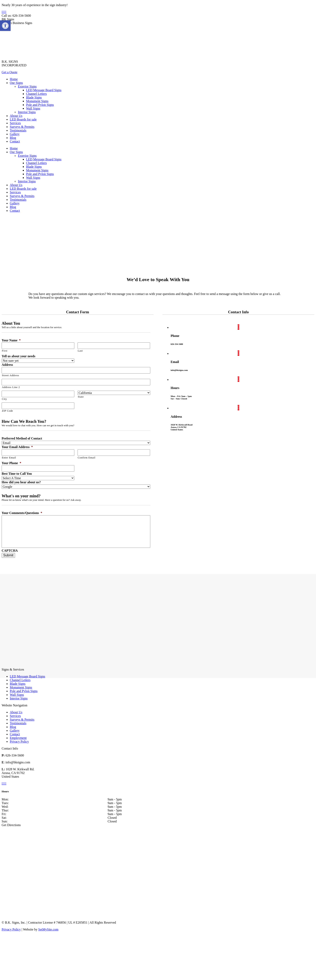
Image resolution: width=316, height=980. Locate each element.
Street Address (10, 375)
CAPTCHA (10, 551)
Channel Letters (20, 680)
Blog (13, 727)
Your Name (11, 340)
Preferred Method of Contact (22, 438)
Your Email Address (17, 447)
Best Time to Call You (17, 474)
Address (7, 365)
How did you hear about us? (21, 482)
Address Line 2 (11, 387)
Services (15, 716)
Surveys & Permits (22, 720)
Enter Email (9, 458)
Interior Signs (19, 698)
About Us (16, 712)
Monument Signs (21, 687)
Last (80, 351)
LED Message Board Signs (27, 676)
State (81, 397)
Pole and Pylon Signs (24, 691)
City (4, 399)
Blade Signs (18, 684)
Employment (18, 738)
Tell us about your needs (18, 356)
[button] (5, 26)
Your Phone (11, 463)
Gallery (15, 731)
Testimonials (18, 723)
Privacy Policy (19, 742)
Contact (15, 734)
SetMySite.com (48, 929)
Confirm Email (87, 458)
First (5, 351)
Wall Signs (17, 695)
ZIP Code (7, 411)
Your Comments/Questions (22, 513)
